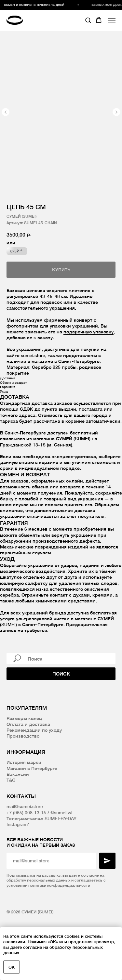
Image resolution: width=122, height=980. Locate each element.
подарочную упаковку (88, 332)
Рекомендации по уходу (34, 730)
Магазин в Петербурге (32, 768)
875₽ (16, 251)
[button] (88, 20)
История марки (24, 762)
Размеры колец (24, 718)
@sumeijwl (61, 812)
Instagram (17, 824)
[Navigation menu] (112, 20)
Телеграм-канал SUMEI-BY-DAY (41, 818)
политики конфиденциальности (59, 885)
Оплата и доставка (28, 724)
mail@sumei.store (25, 806)
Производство (23, 736)
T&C (11, 780)
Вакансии (18, 774)
